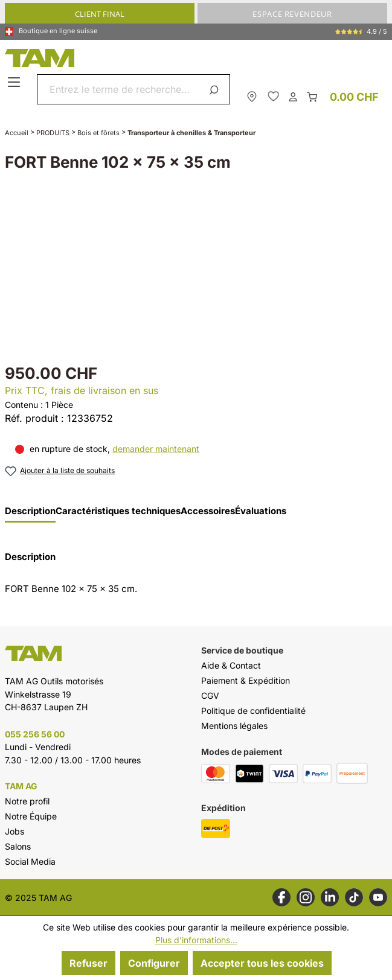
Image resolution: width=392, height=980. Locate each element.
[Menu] (15, 83)
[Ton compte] (293, 96)
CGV (210, 695)
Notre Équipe (31, 816)
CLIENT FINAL (100, 14)
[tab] (30, 514)
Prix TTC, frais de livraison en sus (82, 390)
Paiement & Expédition (246, 680)
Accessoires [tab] (208, 511)
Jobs (14, 831)
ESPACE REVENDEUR (292, 14)
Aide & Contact (231, 665)
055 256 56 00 (35, 734)
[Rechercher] (216, 89)
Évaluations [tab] (261, 511)
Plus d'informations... (196, 940)
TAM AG (21, 786)
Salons (18, 846)
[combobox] (119, 89)
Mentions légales (234, 726)
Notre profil (27, 801)
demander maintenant (156, 449)
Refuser (88, 963)
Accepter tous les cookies (262, 963)
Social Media (30, 861)
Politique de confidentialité (253, 711)
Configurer (154, 963)
